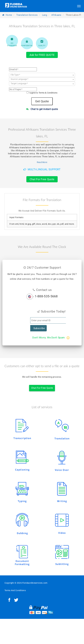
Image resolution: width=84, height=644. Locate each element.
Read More (42, 162)
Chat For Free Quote (42, 179)
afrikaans (56, 15)
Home (7, 15)
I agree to (43, 93)
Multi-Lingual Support (42, 169)
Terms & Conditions (48, 93)
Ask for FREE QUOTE (42, 55)
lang (45, 15)
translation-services (27, 15)
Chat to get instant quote (42, 109)
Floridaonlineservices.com (35, 583)
